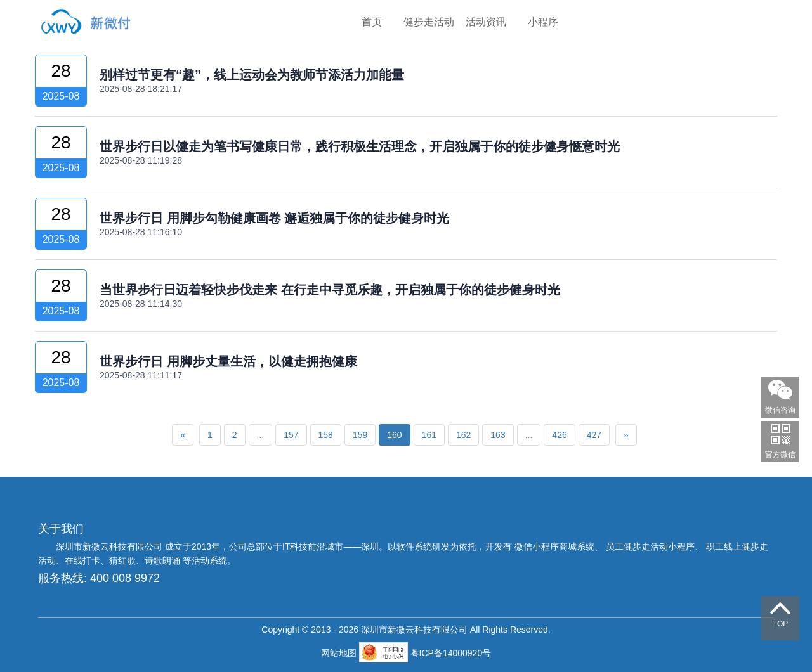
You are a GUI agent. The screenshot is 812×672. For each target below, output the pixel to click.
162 (463, 435)
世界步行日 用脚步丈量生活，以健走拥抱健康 (228, 361)
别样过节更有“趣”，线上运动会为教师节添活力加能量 (252, 75)
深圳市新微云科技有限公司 (110, 546)
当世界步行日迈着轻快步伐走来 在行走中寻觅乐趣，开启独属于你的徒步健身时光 (330, 290)
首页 (372, 22)
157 (291, 435)
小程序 (543, 22)
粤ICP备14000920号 (451, 653)
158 (326, 435)
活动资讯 (486, 22)
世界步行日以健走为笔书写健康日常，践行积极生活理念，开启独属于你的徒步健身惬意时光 (360, 146)
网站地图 (340, 653)
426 (559, 435)
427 (594, 435)
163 (498, 435)
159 (360, 435)
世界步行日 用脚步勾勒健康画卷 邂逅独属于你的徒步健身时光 (274, 218)
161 (429, 435)
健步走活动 (429, 22)
